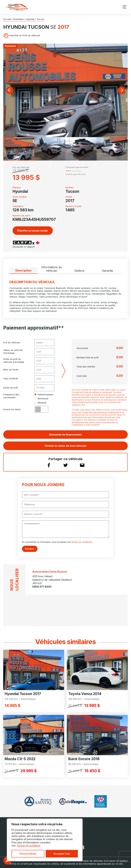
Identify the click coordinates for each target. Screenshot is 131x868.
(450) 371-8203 (42, 587)
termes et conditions (82, 542)
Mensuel (40, 403)
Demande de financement (65, 435)
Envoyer (30, 549)
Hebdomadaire (44, 395)
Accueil (7, 19)
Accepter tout (62, 854)
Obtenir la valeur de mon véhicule (65, 446)
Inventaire (19, 19)
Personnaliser (28, 854)
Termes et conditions (28, 846)
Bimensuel (41, 399)
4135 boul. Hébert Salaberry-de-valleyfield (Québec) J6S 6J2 (52, 580)
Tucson (40, 19)
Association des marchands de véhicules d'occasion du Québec (94, 861)
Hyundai (30, 19)
